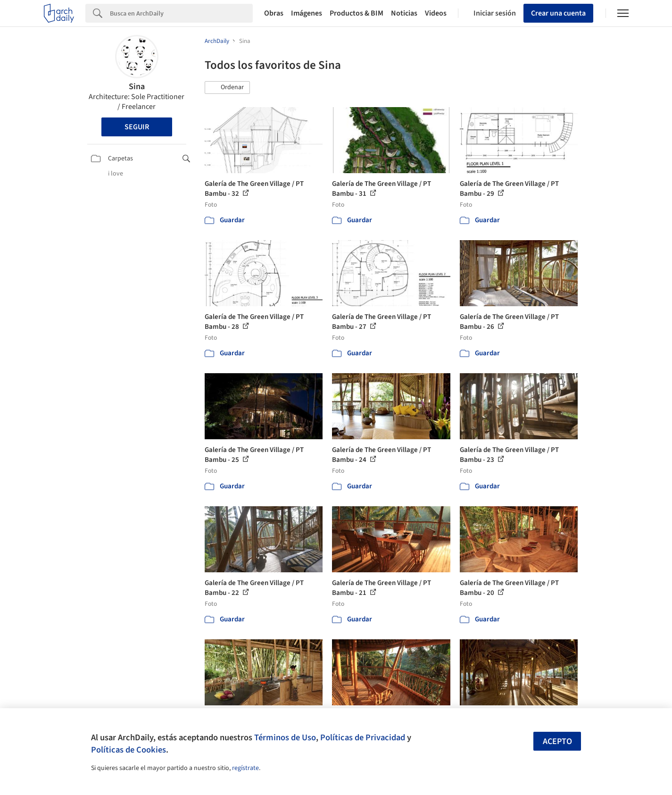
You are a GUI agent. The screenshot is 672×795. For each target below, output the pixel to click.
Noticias (404, 13)
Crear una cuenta (558, 13)
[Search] (181, 13)
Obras (274, 13)
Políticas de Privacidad (363, 737)
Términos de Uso (285, 737)
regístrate (245, 768)
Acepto (557, 741)
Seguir (137, 127)
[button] (227, 88)
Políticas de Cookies (129, 750)
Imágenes (307, 13)
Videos (436, 13)
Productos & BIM (357, 13)
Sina (137, 87)
